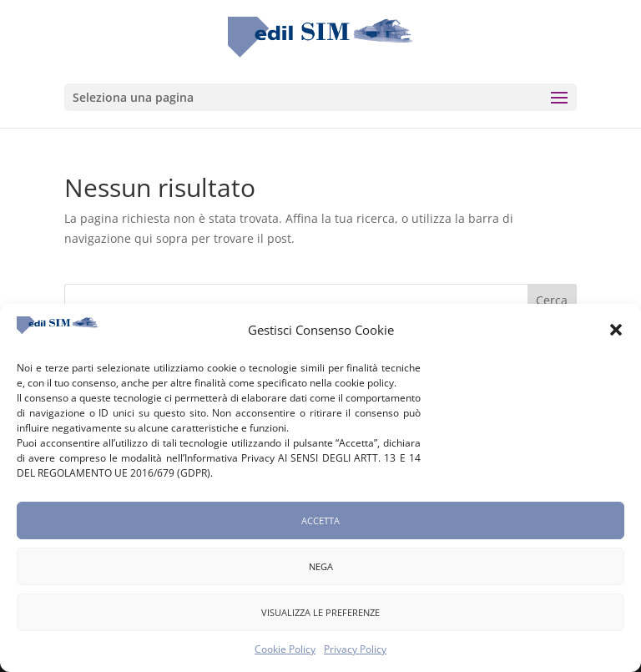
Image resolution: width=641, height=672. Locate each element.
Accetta (320, 525)
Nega (321, 571)
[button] (616, 336)
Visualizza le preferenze (320, 617)
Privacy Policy (355, 655)
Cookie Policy (285, 655)
